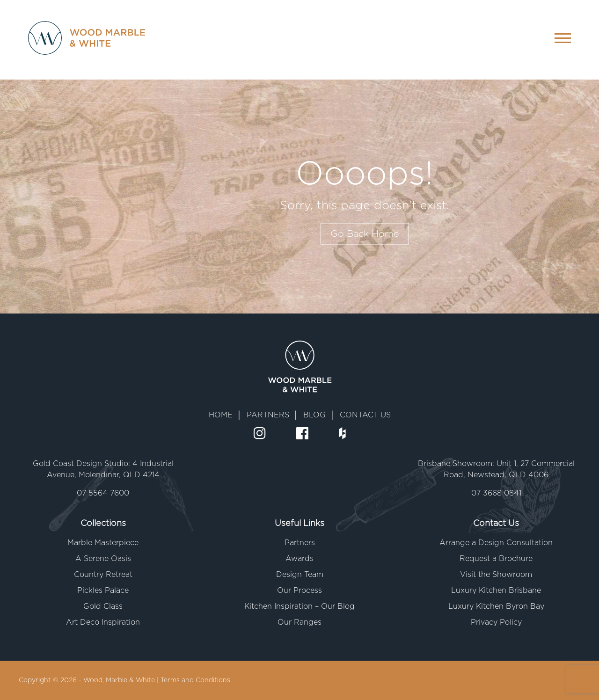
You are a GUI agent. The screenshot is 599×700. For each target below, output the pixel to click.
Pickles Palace (103, 591)
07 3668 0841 (496, 493)
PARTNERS (268, 415)
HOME (221, 415)
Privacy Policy (496, 622)
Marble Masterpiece (103, 543)
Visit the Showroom (496, 575)
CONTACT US (365, 415)
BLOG (314, 415)
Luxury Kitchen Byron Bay (496, 606)
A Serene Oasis (103, 559)
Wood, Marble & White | (122, 680)
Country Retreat (103, 575)
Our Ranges (299, 622)
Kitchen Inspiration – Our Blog (299, 606)
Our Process (299, 591)
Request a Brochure (496, 559)
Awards (299, 559)
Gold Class (103, 606)
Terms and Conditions (195, 680)
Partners (300, 543)
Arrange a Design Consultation (496, 543)
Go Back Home (365, 234)
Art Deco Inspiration (103, 622)
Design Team (300, 575)
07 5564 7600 (103, 493)
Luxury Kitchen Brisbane (496, 591)
